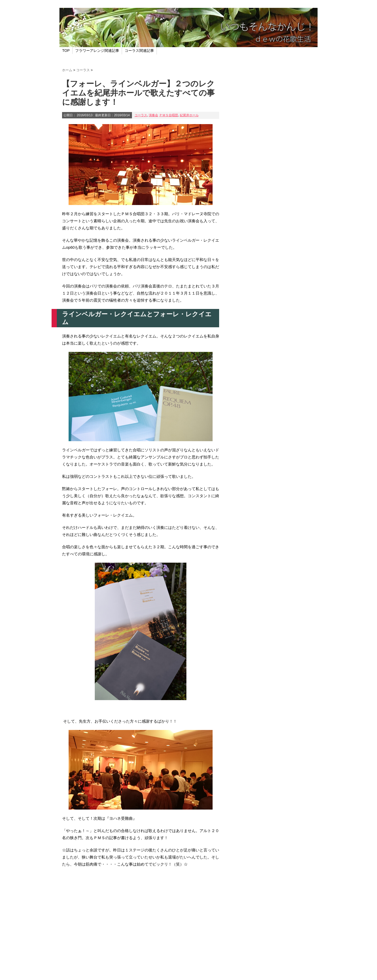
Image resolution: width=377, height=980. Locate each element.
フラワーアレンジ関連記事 (97, 51)
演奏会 (153, 115)
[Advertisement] (141, 917)
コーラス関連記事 (139, 51)
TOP (66, 51)
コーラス (141, 115)
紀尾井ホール (189, 115)
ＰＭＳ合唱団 (169, 115)
